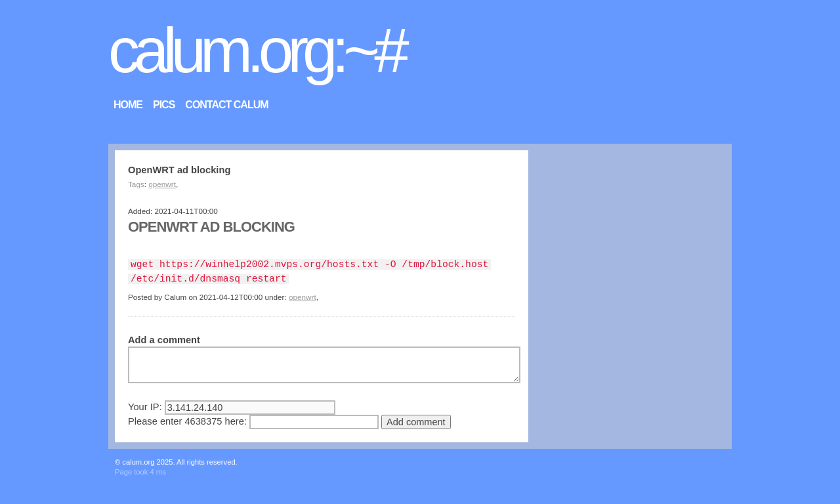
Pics (164, 105)
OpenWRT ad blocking (211, 227)
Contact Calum (226, 105)
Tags (136, 184)
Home (128, 105)
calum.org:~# (256, 50)
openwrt (162, 184)
